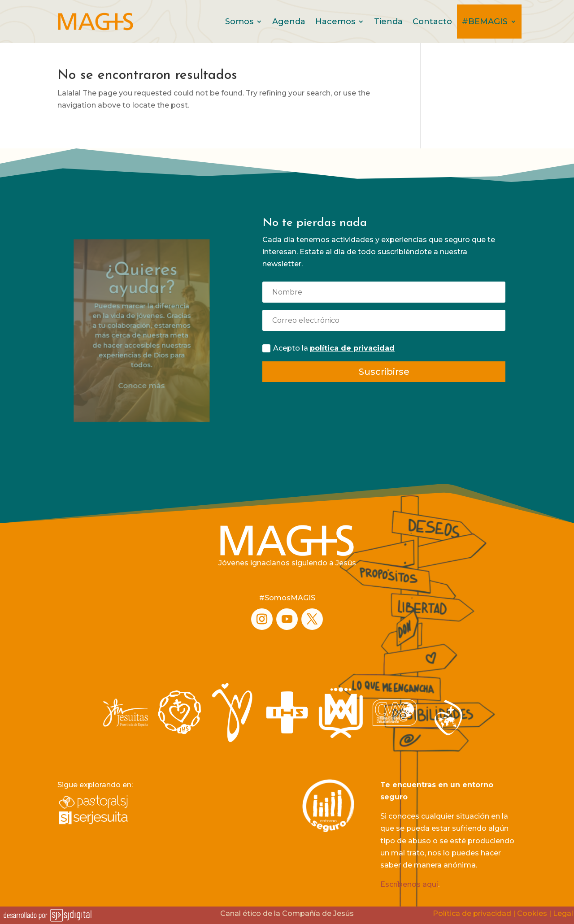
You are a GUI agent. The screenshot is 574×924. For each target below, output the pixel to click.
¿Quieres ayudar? (141, 301)
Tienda (388, 22)
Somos (239, 22)
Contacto (432, 22)
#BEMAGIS (485, 22)
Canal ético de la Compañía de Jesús (287, 913)
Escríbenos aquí (409, 884)
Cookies (532, 913)
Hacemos (335, 22)
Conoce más (142, 379)
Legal (563, 913)
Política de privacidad (472, 913)
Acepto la (328, 348)
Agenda (289, 22)
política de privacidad (352, 348)
